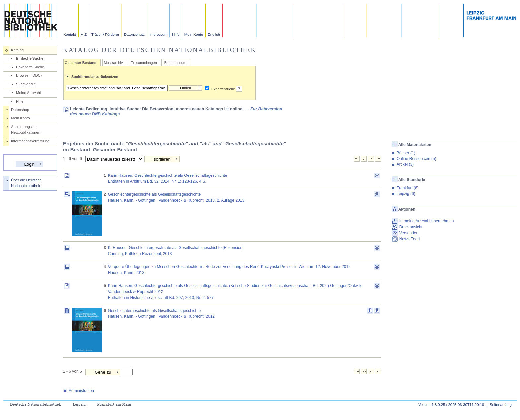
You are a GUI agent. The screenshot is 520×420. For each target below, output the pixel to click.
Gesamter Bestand (80, 63)
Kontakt (70, 35)
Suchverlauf (26, 84)
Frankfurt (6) (408, 188)
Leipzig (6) (406, 194)
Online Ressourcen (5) (417, 159)
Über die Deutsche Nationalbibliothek (26, 183)
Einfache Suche (30, 58)
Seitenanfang (501, 405)
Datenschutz (134, 35)
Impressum (158, 35)
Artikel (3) (405, 164)
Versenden (409, 233)
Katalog (17, 50)
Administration (78, 391)
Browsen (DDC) (29, 75)
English (214, 35)
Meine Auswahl (28, 93)
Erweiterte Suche (30, 67)
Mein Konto (194, 35)
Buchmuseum (175, 63)
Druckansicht (411, 227)
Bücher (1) (406, 153)
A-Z (84, 35)
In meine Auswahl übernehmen (427, 221)
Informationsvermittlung (30, 141)
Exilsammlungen (143, 63)
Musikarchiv (113, 63)
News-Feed (409, 239)
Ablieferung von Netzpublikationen (26, 130)
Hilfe (176, 35)
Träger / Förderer (105, 35)
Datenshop (20, 110)
